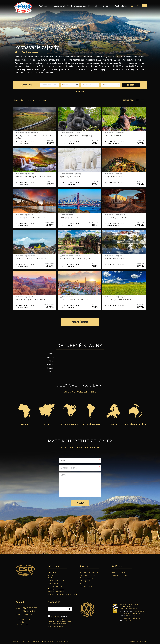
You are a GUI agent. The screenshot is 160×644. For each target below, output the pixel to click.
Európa (113, 424)
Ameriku (123, 616)
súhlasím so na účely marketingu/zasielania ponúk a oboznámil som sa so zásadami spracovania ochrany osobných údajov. (60, 621)
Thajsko (50, 368)
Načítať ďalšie (80, 322)
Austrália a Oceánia (136, 424)
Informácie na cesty (55, 586)
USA (50, 371)
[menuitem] (23, 7)
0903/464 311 (30, 611)
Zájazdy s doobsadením (57, 589)
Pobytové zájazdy (102, 6)
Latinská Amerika (91, 424)
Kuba (50, 361)
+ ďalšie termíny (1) (68, 143)
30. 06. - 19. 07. (70, 223)
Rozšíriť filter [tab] (80, 91)
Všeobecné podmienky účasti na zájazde (63, 594)
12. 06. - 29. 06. (114, 141)
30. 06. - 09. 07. (25, 223)
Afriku (122, 620)
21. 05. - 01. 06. (25, 141)
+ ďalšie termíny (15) (113, 143)
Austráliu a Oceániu (127, 611)
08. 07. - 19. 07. (70, 305)
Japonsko (50, 357)
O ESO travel (52, 572)
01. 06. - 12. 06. (70, 141)
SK (144, 6)
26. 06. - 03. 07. (25, 182)
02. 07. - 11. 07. (25, 264)
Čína (50, 354)
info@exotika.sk (27, 614)
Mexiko (50, 364)
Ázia (47, 424)
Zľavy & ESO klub (54, 583)
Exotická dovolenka (119, 572)
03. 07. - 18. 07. (70, 264)
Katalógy (51, 578)
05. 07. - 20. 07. (25, 305)
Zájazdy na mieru (86, 581)
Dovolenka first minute (120, 575)
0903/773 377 (30, 608)
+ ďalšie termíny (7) (68, 266)
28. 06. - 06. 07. (114, 182)
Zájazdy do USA (86, 586)
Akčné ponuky (60, 6)
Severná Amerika (69, 424)
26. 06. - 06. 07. (70, 182)
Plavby (82, 583)
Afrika (24, 424)
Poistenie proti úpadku (56, 581)
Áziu (140, 609)
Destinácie (44, 6)
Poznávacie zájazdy (80, 6)
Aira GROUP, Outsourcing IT (137, 641)
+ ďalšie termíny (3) (24, 143)
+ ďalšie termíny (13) (69, 184)
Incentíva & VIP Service (56, 592)
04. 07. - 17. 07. (114, 264)
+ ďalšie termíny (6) (24, 266)
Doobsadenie (121, 6)
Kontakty (51, 575)
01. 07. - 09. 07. (114, 223)
